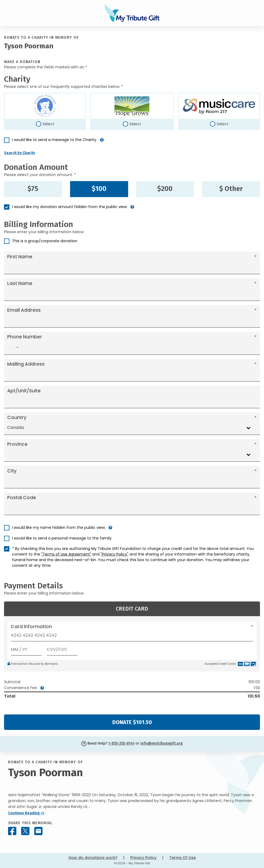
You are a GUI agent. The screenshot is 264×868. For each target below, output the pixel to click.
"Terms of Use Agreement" (66, 554)
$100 (99, 189)
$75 (33, 189)
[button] (102, 142)
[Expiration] (26, 648)
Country (17, 417)
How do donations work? (93, 858)
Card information (31, 627)
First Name (20, 257)
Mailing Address (26, 364)
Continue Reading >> (26, 813)
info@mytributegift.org (162, 743)
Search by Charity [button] (20, 153)
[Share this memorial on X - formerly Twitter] (25, 831)
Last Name (20, 283)
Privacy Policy (143, 858)
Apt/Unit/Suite (24, 391)
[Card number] (132, 637)
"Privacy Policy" (114, 554)
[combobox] (14, 348)
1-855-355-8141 (121, 743)
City (12, 471)
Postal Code (22, 498)
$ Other (231, 189)
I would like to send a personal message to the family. (62, 538)
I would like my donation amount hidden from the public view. (70, 207)
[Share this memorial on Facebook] (12, 831)
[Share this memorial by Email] (38, 831)
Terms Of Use (183, 858)
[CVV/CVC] (62, 648)
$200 (165, 189)
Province (17, 444)
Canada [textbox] (16, 427)
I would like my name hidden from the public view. (59, 527)
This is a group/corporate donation (45, 241)
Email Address (24, 310)
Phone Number (25, 337)
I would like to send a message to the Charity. (55, 140)
